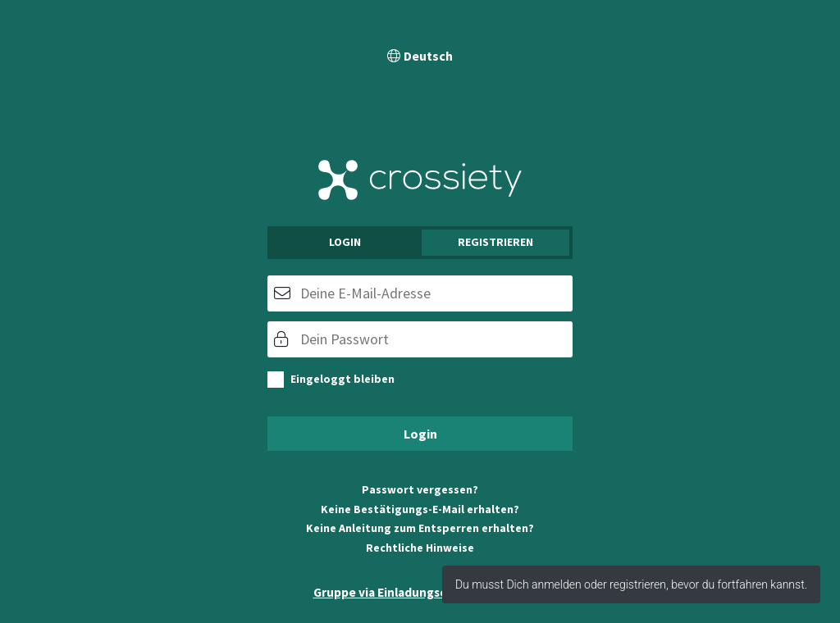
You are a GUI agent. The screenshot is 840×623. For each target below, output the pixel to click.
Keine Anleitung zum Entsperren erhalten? (420, 528)
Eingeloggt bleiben (342, 379)
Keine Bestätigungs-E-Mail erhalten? (420, 509)
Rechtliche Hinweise (420, 548)
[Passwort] (420, 339)
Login (345, 242)
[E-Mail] (420, 293)
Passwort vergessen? (420, 489)
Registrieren (495, 242)
